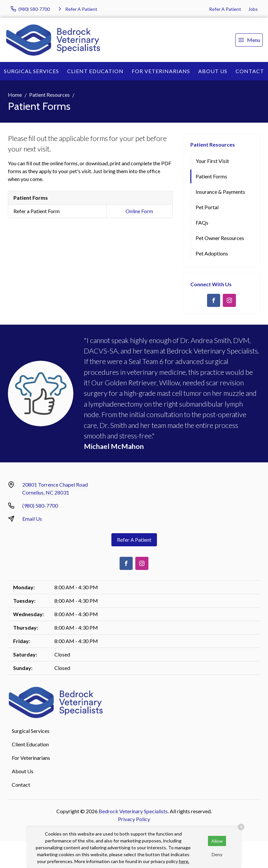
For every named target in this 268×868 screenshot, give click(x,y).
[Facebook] (214, 300)
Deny (217, 854)
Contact (250, 71)
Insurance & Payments (220, 192)
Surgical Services (31, 71)
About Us (213, 71)
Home (15, 95)
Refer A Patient (225, 9)
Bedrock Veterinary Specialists (133, 811)
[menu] (249, 40)
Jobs (253, 9)
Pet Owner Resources (220, 238)
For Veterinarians (161, 71)
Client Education (95, 71)
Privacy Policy (134, 819)
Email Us (32, 519)
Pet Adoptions (212, 253)
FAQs (202, 222)
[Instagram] (229, 300)
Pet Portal (207, 207)
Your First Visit (212, 161)
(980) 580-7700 (40, 505)
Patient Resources (49, 95)
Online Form (139, 211)
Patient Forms (211, 176)
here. (184, 861)
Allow (217, 841)
